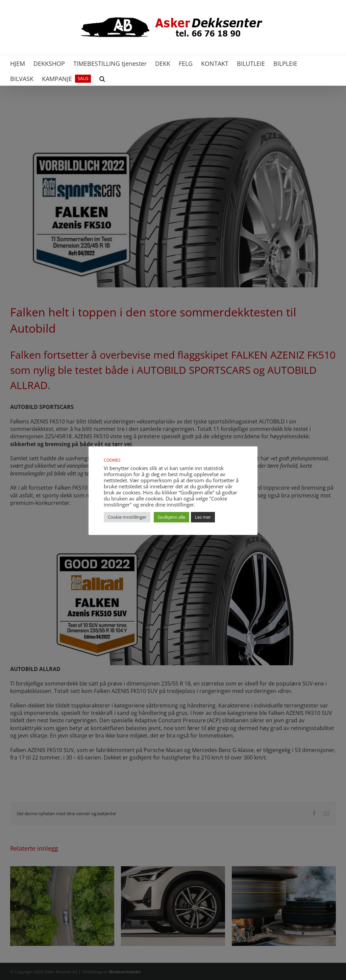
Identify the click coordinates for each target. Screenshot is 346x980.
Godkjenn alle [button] (171, 517)
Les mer (203, 517)
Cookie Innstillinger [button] (127, 517)
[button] (102, 78)
